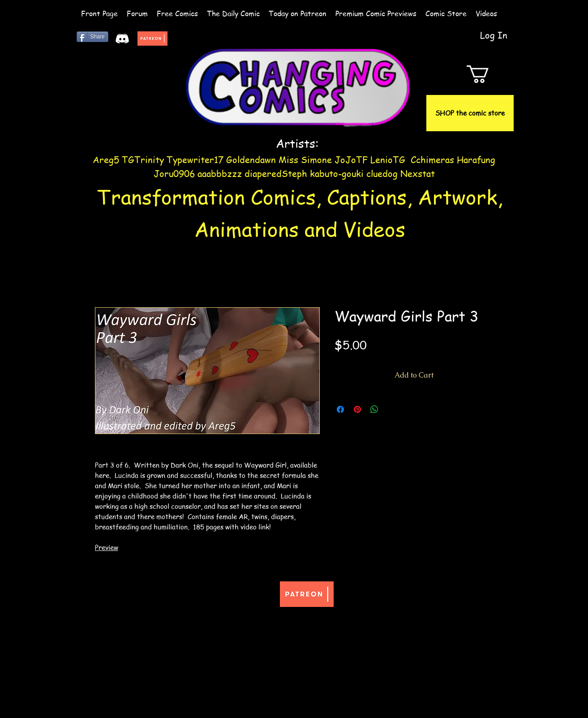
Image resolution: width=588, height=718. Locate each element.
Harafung (476, 160)
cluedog (382, 174)
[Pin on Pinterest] (357, 409)
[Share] (92, 37)
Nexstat (418, 174)
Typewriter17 (195, 160)
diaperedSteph (276, 174)
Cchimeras (432, 160)
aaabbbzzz (221, 174)
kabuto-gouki (338, 174)
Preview (107, 547)
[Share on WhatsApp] (374, 409)
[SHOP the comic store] (470, 113)
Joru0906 (174, 174)
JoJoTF (351, 160)
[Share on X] (391, 409)
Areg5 (106, 160)
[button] (488, 74)
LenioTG (388, 160)
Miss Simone (305, 160)
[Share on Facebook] (340, 409)
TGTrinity (143, 160)
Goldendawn (251, 160)
